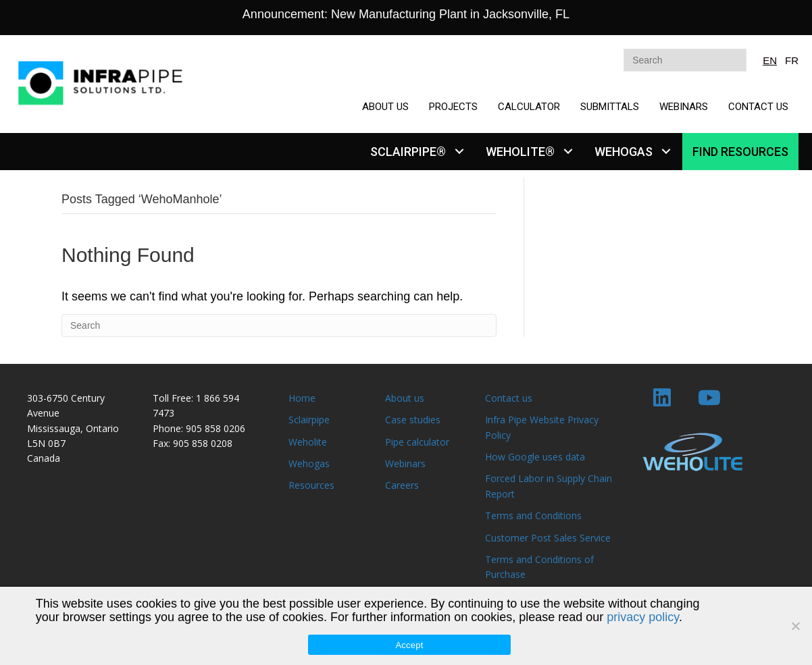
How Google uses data (535, 457)
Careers (402, 485)
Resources (311, 485)
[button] (459, 152)
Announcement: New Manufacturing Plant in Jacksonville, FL (406, 14)
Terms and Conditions (533, 515)
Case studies (413, 420)
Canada (44, 458)
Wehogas (309, 463)
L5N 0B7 (46, 443)
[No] (795, 626)
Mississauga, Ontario (73, 428)
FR (792, 60)
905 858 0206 (215, 428)
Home (302, 398)
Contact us (509, 398)
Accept (409, 645)
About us (405, 398)
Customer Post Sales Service (548, 538)
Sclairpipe (309, 420)
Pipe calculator (417, 442)
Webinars (405, 463)
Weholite (308, 442)
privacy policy (643, 617)
